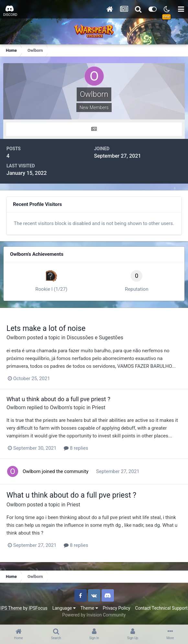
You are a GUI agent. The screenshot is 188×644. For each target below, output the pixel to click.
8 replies (76, 448)
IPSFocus (38, 608)
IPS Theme (11, 608)
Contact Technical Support (161, 608)
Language (64, 608)
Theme (89, 608)
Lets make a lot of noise (46, 328)
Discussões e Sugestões (95, 338)
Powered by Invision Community (94, 615)
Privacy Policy (117, 608)
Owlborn (16, 338)
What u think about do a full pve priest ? (58, 399)
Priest (99, 407)
